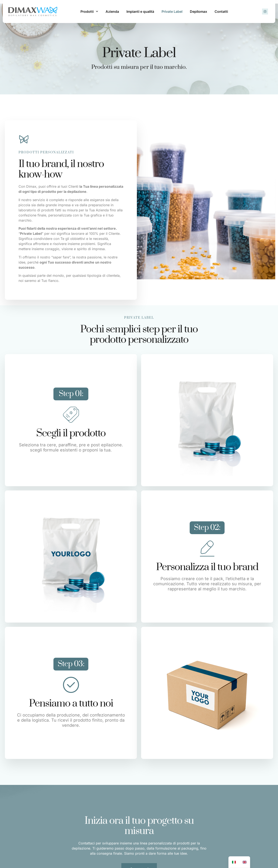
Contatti (221, 12)
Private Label (172, 12)
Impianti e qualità (140, 12)
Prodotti (89, 11)
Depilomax (198, 12)
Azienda (112, 12)
